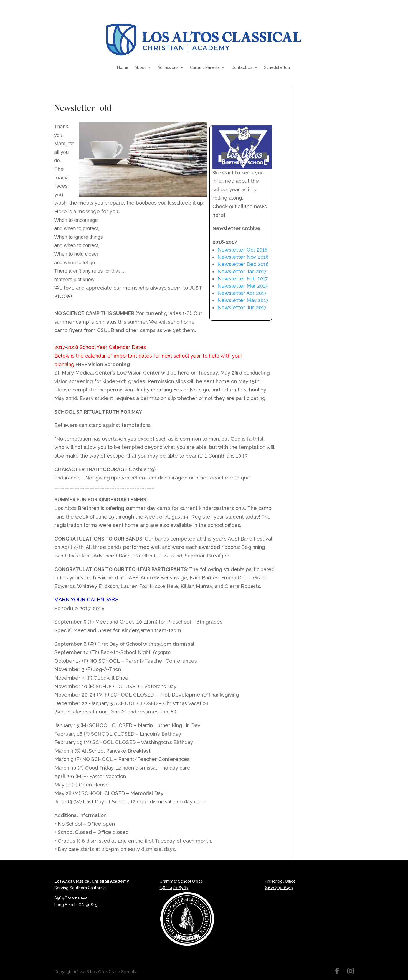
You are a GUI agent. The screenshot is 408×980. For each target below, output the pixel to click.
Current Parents (205, 67)
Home (123, 67)
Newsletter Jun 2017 (242, 307)
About (140, 67)
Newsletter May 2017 (243, 300)
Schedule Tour (278, 67)
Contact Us (242, 67)
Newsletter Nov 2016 (243, 257)
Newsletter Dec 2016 (243, 264)
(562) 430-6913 (279, 888)
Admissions (168, 67)
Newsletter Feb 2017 (243, 279)
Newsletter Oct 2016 (243, 250)
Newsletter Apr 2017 (242, 293)
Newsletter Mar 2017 (243, 286)
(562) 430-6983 (174, 888)
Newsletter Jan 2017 (242, 271)
